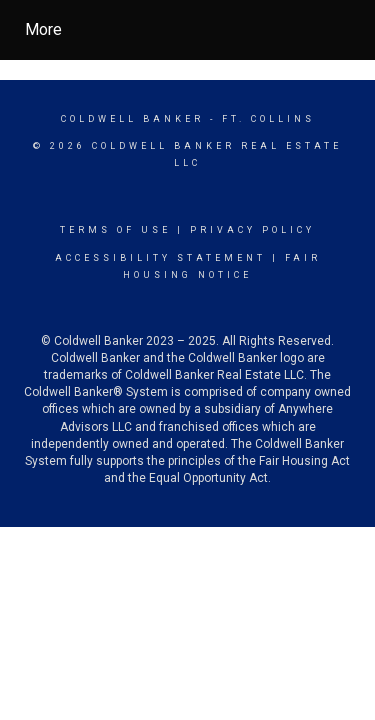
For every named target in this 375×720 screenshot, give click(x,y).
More (43, 29)
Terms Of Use (115, 230)
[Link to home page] (205, 30)
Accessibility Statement (160, 258)
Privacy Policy (252, 230)
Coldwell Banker (132, 119)
